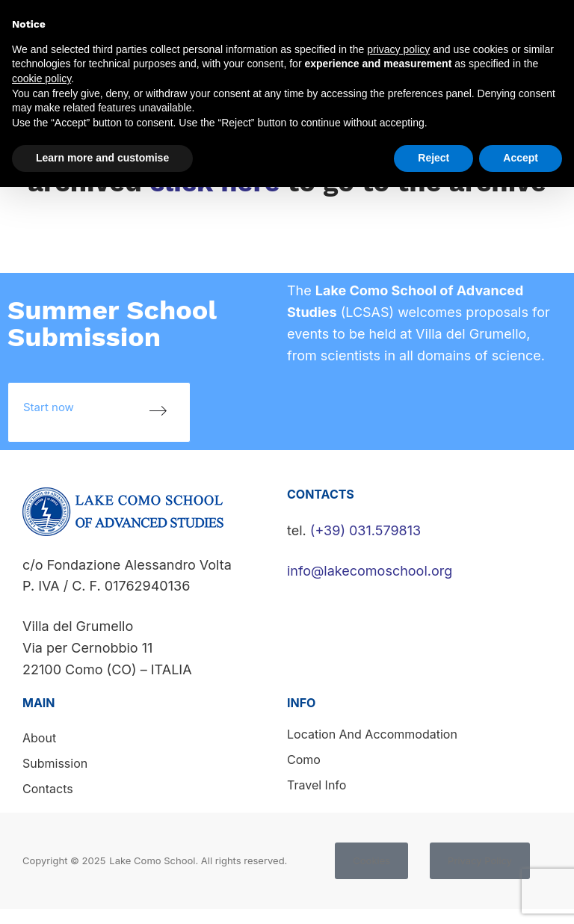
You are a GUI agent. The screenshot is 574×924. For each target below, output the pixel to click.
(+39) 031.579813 (365, 530)
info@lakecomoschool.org (370, 571)
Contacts (48, 789)
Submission (55, 763)
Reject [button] (433, 158)
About (39, 738)
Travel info (317, 785)
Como (304, 760)
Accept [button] (521, 158)
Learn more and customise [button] (102, 158)
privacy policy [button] (398, 49)
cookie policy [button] (41, 78)
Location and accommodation (372, 734)
